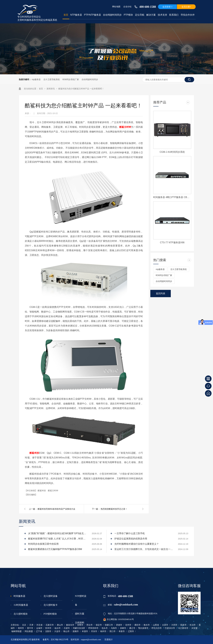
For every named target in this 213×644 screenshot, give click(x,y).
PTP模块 (128, 15)
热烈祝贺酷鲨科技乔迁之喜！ (114, 509)
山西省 (156, 625)
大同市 (174, 625)
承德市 (119, 625)
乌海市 (114, 628)
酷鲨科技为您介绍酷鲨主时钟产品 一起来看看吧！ (81, 89)
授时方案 (80, 614)
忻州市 (48, 628)
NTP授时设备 (81, 600)
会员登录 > (167, 7)
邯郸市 (80, 625)
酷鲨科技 (34, 453)
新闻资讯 (51, 89)
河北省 (39, 625)
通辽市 (132, 628)
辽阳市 (131, 631)
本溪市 (85, 631)
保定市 (99, 625)
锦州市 (103, 631)
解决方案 (151, 15)
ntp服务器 (36, 79)
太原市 (165, 625)
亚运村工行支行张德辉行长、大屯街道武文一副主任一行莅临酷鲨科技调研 (144, 549)
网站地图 (116, 7)
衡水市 (147, 625)
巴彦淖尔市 (170, 628)
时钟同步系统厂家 (71, 79)
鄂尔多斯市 (143, 628)
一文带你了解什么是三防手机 (130, 533)
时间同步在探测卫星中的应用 (43, 544)
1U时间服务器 (21, 605)
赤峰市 (123, 628)
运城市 (39, 628)
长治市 (193, 625)
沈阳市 (48, 631)
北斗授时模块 (21, 614)
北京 (24, 625)
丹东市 (94, 631)
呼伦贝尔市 (157, 628)
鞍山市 (66, 631)
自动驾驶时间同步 (112, 15)
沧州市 (128, 625)
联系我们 (174, 15)
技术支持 (162, 15)
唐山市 (60, 625)
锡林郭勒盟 (17, 631)
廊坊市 (137, 625)
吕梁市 (67, 628)
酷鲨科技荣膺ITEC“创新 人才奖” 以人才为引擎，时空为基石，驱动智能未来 (57, 539)
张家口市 (109, 625)
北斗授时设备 (51, 596)
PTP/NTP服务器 (92, 15)
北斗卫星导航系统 (52, 79)
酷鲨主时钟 (125, 127)
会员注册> (186, 7)
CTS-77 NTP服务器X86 (172, 242)
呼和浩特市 (93, 628)
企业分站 (127, 7)
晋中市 (30, 628)
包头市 (105, 628)
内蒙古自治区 (79, 628)
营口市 (112, 631)
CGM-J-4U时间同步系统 (172, 152)
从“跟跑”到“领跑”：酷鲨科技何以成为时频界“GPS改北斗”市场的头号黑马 (57, 533)
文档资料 (80, 623)
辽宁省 (39, 631)
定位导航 (140, 15)
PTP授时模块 (50, 614)
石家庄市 (50, 625)
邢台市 (90, 625)
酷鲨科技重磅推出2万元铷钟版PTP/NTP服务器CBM (55, 549)
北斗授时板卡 (51, 605)
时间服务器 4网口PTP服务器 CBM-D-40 (172, 197)
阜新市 (122, 631)
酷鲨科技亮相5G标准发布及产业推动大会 (56, 509)
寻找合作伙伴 (188, 15)
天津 (31, 625)
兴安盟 (194, 628)
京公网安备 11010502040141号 (118, 619)
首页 (66, 15)
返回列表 (161, 293)
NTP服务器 (76, 15)
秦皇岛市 (70, 625)
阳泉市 (183, 625)
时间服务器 (19, 596)
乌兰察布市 (183, 628)
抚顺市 (76, 631)
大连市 (57, 631)
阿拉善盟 (29, 631)
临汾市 (58, 628)
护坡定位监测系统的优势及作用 (131, 539)
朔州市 (21, 628)
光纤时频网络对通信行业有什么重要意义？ (137, 544)
